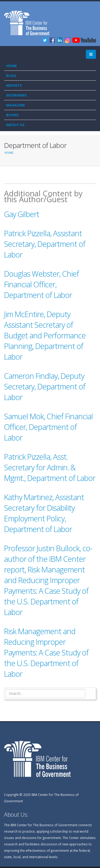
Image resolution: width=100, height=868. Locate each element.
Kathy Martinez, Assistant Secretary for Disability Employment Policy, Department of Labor (44, 513)
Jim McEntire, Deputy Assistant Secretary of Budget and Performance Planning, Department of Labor (45, 335)
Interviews (17, 95)
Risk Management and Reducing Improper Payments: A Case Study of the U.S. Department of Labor (46, 652)
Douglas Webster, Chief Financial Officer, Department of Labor (41, 284)
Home (11, 66)
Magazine (15, 105)
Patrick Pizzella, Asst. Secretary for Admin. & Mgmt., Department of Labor (50, 467)
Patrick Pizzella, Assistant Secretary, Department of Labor (45, 244)
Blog (11, 76)
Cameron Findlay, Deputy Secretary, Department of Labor (45, 386)
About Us (15, 125)
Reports (14, 85)
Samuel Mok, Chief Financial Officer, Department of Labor (48, 427)
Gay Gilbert (22, 214)
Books (12, 115)
